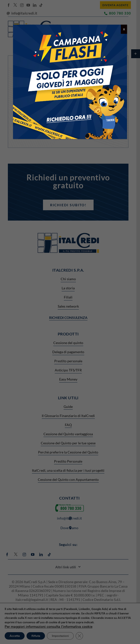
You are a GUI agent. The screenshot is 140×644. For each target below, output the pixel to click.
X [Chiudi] (124, 29)
